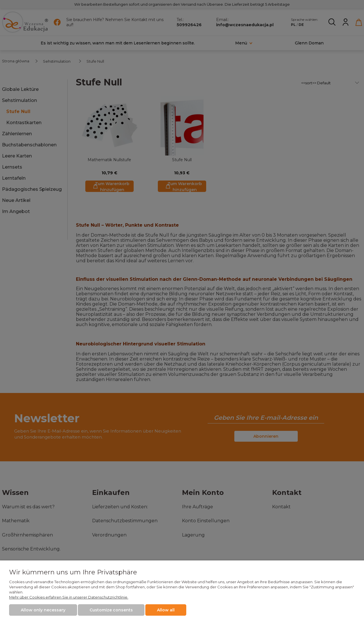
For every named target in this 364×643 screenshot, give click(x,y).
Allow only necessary (43, 610)
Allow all (166, 610)
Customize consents (111, 610)
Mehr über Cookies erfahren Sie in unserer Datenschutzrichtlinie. (69, 597)
